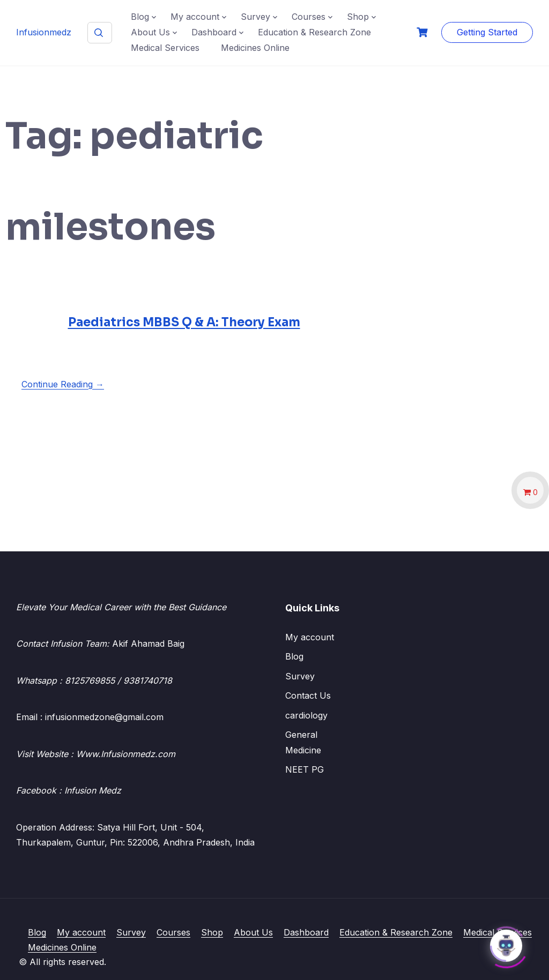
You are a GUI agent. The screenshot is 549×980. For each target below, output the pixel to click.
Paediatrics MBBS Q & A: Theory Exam (184, 322)
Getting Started (487, 32)
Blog (140, 17)
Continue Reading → (63, 384)
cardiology (306, 715)
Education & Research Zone (314, 32)
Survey (255, 17)
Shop (358, 17)
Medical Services (165, 48)
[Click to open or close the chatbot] (506, 943)
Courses (309, 17)
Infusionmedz (44, 32)
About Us (150, 32)
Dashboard (214, 32)
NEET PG (305, 769)
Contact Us (308, 695)
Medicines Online (255, 48)
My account (195, 17)
